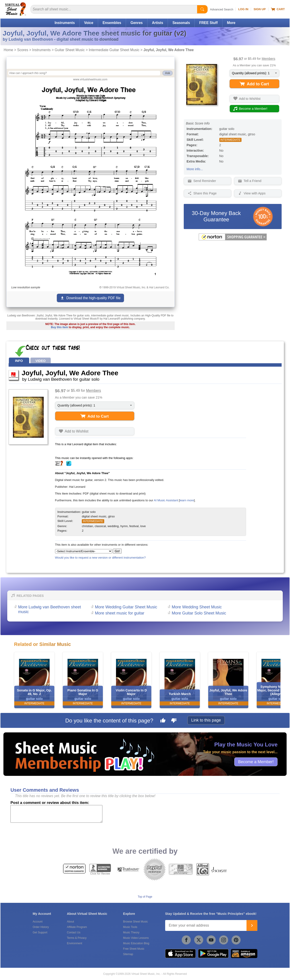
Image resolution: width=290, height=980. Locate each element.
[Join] (252, 925)
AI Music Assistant (166, 500)
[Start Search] (202, 9)
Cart (278, 9)
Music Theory (131, 932)
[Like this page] (163, 721)
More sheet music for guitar (120, 613)
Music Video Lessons (136, 938)
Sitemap (128, 954)
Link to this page (206, 720)
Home (8, 50)
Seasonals (181, 23)
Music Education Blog (136, 943)
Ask (167, 73)
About (70, 922)
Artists (158, 23)
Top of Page (145, 897)
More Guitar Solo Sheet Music (199, 613)
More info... (195, 169)
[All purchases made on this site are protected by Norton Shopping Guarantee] (233, 239)
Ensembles (112, 23)
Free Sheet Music (134, 949)
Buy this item (59, 327)
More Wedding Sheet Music (197, 607)
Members (268, 59)
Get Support (40, 932)
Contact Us (74, 932)
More (231, 23)
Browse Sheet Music (135, 922)
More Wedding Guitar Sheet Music (126, 607)
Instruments (65, 23)
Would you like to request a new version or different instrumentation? (100, 558)
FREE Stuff (208, 23)
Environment (74, 943)
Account (37, 922)
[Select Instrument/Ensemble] (84, 551)
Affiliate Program (77, 927)
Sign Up (260, 9)
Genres (137, 23)
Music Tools (130, 927)
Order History (41, 927)
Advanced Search (222, 9)
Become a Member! (256, 762)
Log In (243, 9)
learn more (187, 500)
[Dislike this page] (174, 721)
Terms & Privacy (77, 938)
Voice (89, 23)
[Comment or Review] (56, 814)
